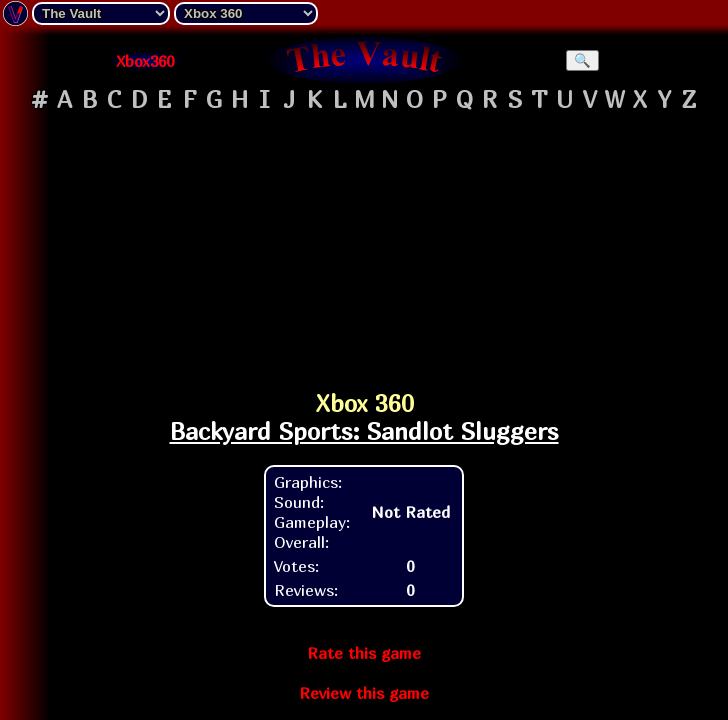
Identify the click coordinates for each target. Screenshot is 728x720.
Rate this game (364, 653)
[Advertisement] (364, 244)
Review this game (364, 693)
